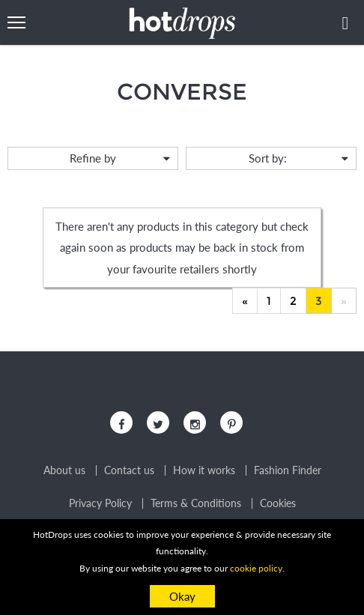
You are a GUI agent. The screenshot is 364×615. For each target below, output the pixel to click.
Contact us (129, 470)
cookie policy (256, 568)
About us (64, 470)
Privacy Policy (100, 503)
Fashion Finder (288, 470)
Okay (182, 596)
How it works (204, 470)
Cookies (278, 503)
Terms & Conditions (196, 503)
